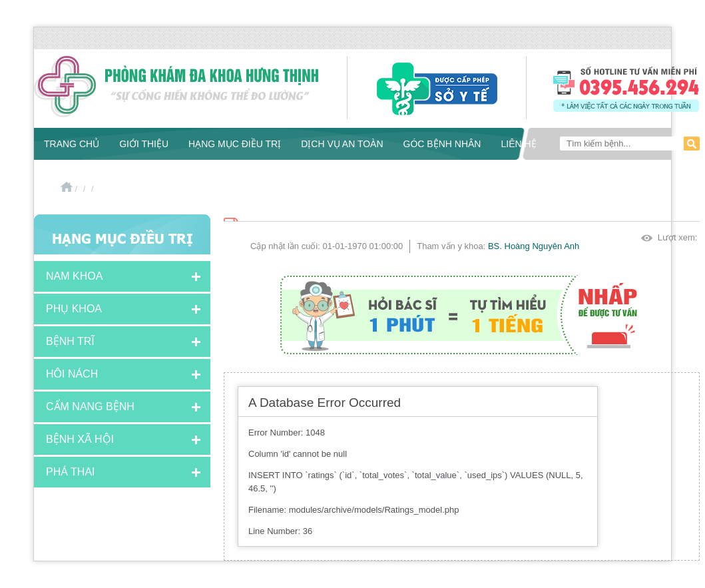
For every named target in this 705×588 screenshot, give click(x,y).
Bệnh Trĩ (70, 341)
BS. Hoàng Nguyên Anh (534, 246)
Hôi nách (72, 374)
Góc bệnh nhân (442, 144)
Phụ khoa (74, 309)
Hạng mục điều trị (235, 144)
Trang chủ (72, 144)
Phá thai (71, 472)
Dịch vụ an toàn (342, 144)
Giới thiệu (144, 144)
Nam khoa (74, 276)
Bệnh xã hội (80, 439)
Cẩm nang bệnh (90, 407)
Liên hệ (518, 144)
